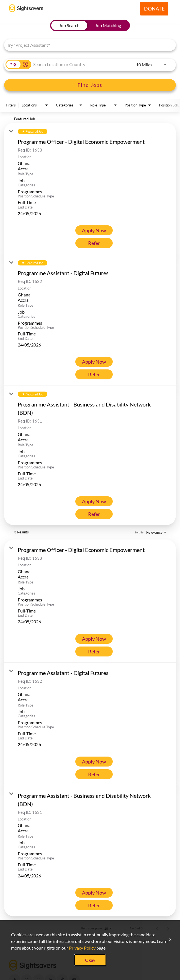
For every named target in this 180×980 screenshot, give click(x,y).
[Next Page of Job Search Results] (168, 928)
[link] (90, 188)
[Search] (90, 85)
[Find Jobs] (90, 85)
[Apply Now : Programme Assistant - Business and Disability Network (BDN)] (94, 501)
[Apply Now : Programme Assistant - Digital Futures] (94, 362)
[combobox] (87, 45)
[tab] (69, 25)
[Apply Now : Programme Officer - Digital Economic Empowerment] (94, 230)
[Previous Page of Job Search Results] (157, 928)
